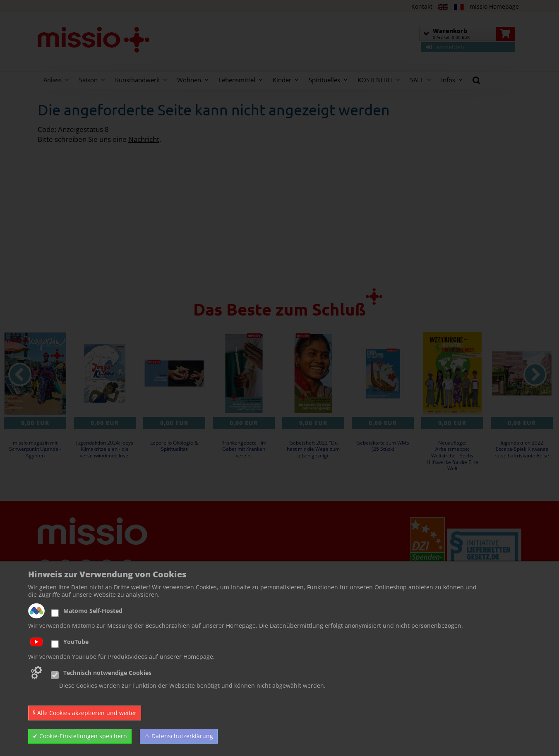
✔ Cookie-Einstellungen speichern (80, 736)
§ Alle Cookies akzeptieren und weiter (85, 713)
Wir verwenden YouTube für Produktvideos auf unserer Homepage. (121, 657)
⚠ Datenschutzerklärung (179, 736)
